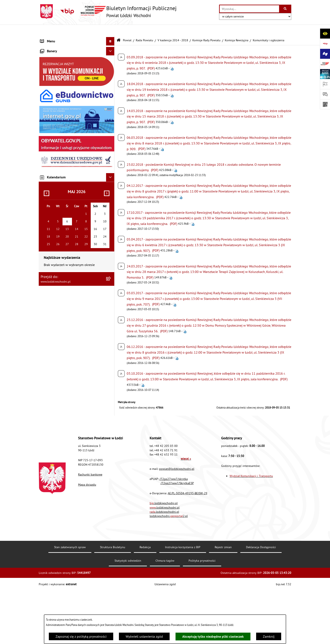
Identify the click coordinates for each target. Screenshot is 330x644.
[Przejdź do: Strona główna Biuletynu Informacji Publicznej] (119, 29)
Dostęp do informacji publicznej (63, 149)
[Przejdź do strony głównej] (108, 12)
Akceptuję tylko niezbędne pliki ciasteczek (213, 637)
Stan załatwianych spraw (70, 601)
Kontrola (47, 174)
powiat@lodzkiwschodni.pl (177, 522)
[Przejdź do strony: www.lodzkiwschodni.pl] (325, 64)
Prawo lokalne (51, 64)
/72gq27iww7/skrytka (174, 532)
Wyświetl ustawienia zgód (144, 636)
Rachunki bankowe (90, 528)
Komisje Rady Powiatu (206, 29)
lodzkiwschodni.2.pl (169, 569)
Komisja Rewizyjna (237, 29)
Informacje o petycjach (57, 115)
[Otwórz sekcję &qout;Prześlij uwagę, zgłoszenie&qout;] (325, 94)
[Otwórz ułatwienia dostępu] (325, 33)
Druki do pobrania (53, 224)
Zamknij (269, 636)
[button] (111, 56)
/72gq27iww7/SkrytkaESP (177, 536)
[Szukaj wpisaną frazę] (285, 9)
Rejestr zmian (223, 601)
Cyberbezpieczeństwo (56, 216)
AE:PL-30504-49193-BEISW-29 (188, 546)
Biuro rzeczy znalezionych (59, 140)
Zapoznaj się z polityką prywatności (81, 636)
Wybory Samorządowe (56, 199)
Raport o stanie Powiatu (58, 73)
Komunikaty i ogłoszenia (58, 90)
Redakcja (145, 601)
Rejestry (46, 208)
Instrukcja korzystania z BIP (183, 601)
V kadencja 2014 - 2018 (173, 29)
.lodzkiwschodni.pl (164, 556)
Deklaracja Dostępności (261, 601)
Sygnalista (48, 191)
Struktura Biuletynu (113, 601)
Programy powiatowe (55, 132)
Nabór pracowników (55, 182)
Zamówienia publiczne (57, 98)
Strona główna (51, 39)
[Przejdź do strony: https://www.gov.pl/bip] (325, 44)
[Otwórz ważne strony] (325, 84)
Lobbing (46, 123)
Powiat (127, 29)
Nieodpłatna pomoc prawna (61, 107)
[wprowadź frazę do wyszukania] (249, 9)
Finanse (46, 81)
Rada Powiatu (144, 29)
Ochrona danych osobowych (61, 166)
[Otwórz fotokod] (325, 104)
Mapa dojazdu (87, 538)
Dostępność (49, 157)
